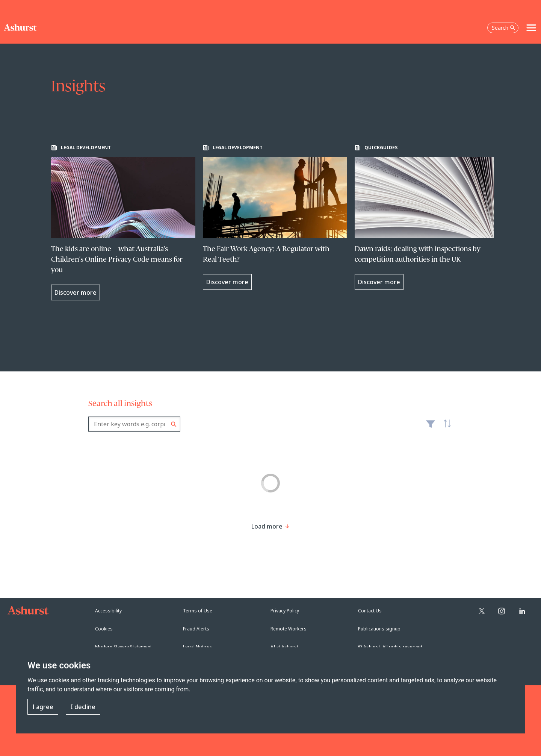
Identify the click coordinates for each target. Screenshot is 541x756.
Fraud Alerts (196, 629)
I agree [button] (43, 707)
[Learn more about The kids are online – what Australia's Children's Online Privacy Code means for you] (123, 223)
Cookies (104, 629)
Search (174, 424)
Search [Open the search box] (503, 28)
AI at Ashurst (284, 647)
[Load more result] (267, 526)
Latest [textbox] (445, 428)
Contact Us (370, 611)
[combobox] (134, 424)
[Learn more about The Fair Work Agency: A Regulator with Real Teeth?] (275, 217)
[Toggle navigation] (531, 28)
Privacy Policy (285, 611)
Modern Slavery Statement (123, 647)
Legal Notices (198, 647)
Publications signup (379, 629)
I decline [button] (83, 707)
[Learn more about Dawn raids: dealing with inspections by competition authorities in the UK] (427, 217)
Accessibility (108, 611)
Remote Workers (289, 629)
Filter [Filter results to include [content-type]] (431, 427)
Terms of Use (198, 611)
